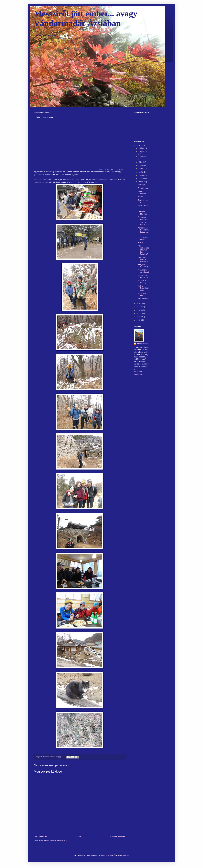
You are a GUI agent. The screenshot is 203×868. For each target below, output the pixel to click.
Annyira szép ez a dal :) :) (144, 266)
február (141, 179)
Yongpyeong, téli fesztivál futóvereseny (144, 231)
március (142, 175)
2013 (139, 310)
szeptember (143, 152)
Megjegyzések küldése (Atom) (55, 840)
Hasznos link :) (144, 205)
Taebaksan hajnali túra (143, 224)
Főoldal (79, 836)
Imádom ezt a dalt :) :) (143, 282)
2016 (139, 145)
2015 (139, 304)
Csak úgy (142, 185)
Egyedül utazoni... (143, 192)
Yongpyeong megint (143, 238)
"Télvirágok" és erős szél (144, 271)
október (142, 148)
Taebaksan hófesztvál (143, 218)
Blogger (126, 855)
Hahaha (141, 243)
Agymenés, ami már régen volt (143, 259)
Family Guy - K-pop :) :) (143, 276)
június (141, 165)
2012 (139, 313)
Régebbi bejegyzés (118, 836)
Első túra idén (143, 299)
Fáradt (141, 197)
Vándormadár (142, 344)
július (141, 162)
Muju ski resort (144, 188)
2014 (139, 307)
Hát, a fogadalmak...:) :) (144, 288)
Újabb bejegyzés (41, 836)
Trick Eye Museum (142, 213)
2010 (139, 320)
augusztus (142, 157)
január (141, 182)
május (141, 169)
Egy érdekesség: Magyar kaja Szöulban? (144, 250)
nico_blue (109, 855)
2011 (139, 317)
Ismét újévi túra (142, 294)
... (139, 209)
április (141, 172)
